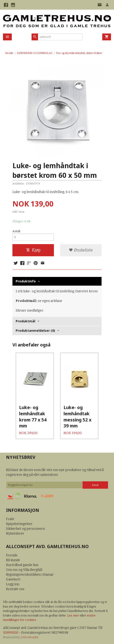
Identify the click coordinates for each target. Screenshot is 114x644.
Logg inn (13, 584)
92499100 (11, 633)
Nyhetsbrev (15, 534)
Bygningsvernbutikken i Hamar (30, 575)
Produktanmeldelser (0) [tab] (35, 330)
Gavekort (13, 579)
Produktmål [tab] (25, 321)
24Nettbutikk (29, 637)
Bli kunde (13, 560)
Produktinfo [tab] (26, 281)
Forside (9, 53)
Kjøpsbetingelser (19, 524)
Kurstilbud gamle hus (22, 565)
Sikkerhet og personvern (25, 529)
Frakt (10, 519)
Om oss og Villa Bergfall (24, 570)
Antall (16, 231)
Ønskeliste (81, 250)
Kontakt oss (15, 589)
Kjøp (33, 250)
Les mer (73, 615)
